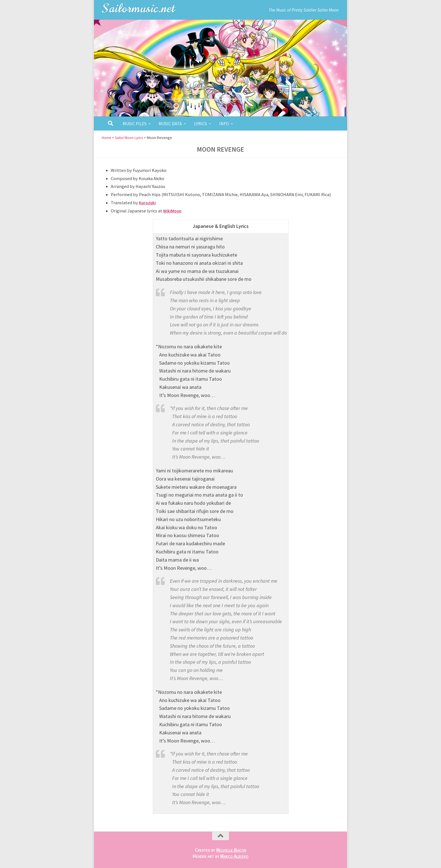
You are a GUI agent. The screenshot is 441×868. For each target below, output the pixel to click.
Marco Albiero (234, 856)
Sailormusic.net (139, 8)
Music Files (135, 124)
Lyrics (201, 124)
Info (224, 124)
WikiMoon (173, 211)
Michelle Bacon (231, 850)
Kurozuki (148, 203)
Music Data (170, 124)
